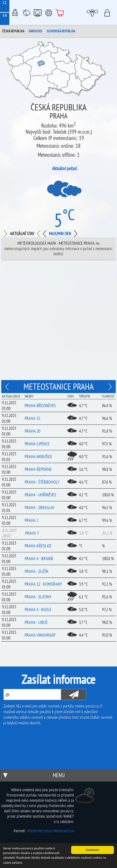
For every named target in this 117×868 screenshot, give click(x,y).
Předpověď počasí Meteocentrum (51, 831)
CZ (5, 3)
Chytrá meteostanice (37, 12)
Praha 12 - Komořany (43, 584)
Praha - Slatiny (38, 597)
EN (5, 15)
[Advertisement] (58, 322)
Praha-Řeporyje (38, 469)
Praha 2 (32, 520)
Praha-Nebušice (38, 457)
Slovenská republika (61, 31)
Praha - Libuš (36, 622)
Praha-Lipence (37, 444)
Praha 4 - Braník (39, 559)
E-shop (60, 12)
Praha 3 (32, 533)
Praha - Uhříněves (40, 495)
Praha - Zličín (37, 571)
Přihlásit (109, 12)
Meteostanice (26, 12)
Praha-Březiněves (40, 406)
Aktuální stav (22, 234)
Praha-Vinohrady (40, 635)
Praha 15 (32, 418)
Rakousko (35, 31)
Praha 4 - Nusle (38, 610)
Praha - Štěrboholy (42, 482)
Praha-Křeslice (38, 546)
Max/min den (60, 234)
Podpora (49, 12)
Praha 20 (32, 431)
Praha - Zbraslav (39, 508)
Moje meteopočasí (94, 12)
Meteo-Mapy (15, 12)
